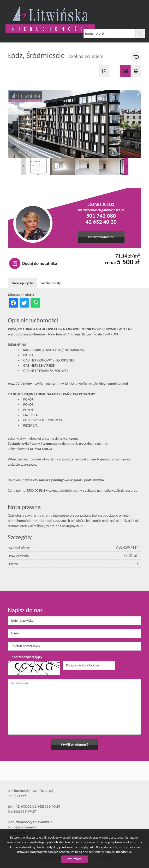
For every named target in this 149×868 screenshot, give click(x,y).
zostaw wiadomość (101, 237)
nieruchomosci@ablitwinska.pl (101, 210)
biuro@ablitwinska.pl (24, 827)
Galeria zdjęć (125, 71)
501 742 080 (101, 216)
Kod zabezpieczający (27, 657)
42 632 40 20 (101, 222)
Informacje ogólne (22, 283)
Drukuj (136, 71)
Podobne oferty (50, 283)
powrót (136, 57)
